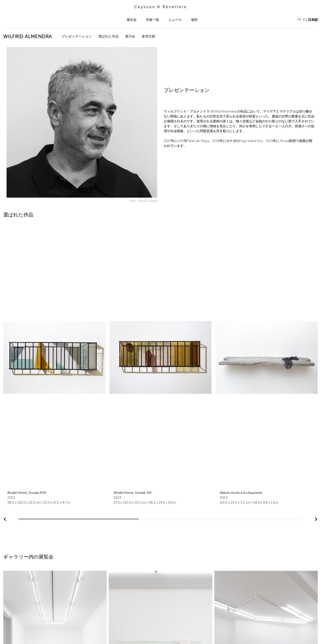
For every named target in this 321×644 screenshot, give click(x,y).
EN (305, 20)
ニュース (175, 20)
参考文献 (149, 36)
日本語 (313, 20)
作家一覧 (153, 20)
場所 (194, 20)
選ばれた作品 (109, 36)
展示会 (132, 20)
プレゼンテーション (77, 36)
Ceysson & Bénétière (161, 7)
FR (299, 20)
